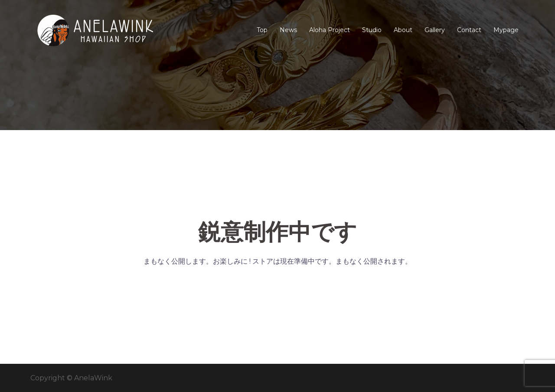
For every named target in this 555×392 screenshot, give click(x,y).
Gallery (435, 30)
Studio (372, 30)
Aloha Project (330, 30)
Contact (469, 30)
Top (262, 30)
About (403, 30)
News (288, 30)
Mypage (506, 30)
